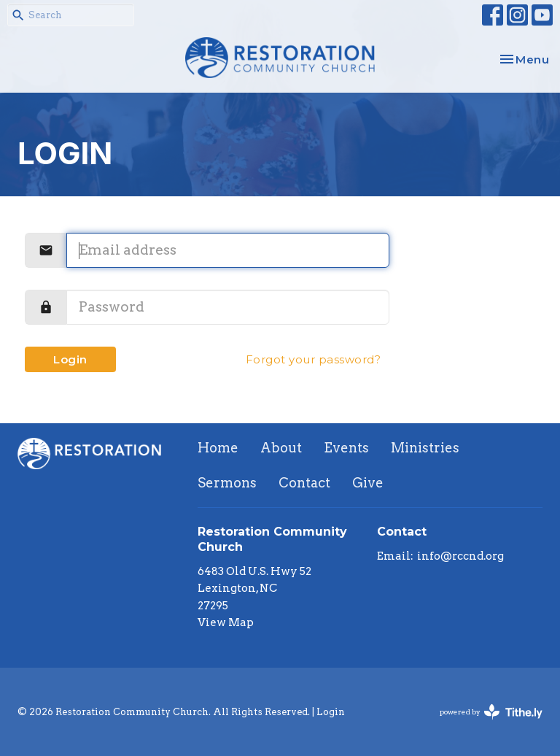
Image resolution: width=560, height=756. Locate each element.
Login (70, 359)
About (281, 448)
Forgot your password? (314, 359)
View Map (226, 622)
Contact (304, 483)
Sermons (227, 483)
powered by (491, 712)
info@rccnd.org (460, 556)
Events (346, 448)
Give (368, 483)
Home (218, 448)
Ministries (425, 448)
